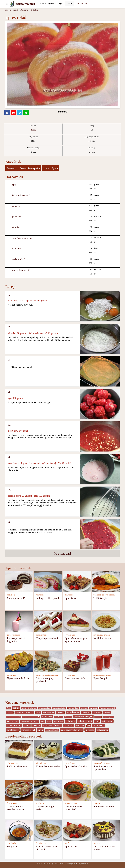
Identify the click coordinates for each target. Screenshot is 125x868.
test (89, 726)
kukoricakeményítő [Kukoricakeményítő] (21, 195)
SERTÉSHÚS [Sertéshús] (11, 675)
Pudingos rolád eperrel (47, 598)
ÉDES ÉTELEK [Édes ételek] (12, 803)
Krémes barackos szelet (48, 766)
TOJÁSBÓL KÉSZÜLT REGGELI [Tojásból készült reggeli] (104, 595)
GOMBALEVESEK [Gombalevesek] (71, 803)
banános (10, 712)
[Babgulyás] (19, 830)
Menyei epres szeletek (47, 638)
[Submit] (70, 4)
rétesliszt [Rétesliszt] (16, 227)
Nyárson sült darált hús (19, 678)
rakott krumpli (85, 721)
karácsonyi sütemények (31, 717)
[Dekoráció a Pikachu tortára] (106, 830)
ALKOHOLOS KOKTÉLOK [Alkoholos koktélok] (103, 675)
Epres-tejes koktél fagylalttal (16, 640)
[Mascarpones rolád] (19, 582)
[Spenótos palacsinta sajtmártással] (106, 750)
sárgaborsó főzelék (52, 725)
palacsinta (71, 721)
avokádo (84, 708)
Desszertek (25, 10)
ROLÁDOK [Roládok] (11, 595)
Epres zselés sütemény (76, 766)
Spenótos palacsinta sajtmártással (104, 768)
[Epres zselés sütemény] (77, 750)
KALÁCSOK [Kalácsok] (69, 595)
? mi (8, 708)
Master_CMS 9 (72, 864)
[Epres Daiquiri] (106, 662)
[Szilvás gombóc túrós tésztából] (48, 830)
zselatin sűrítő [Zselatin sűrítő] (19, 259)
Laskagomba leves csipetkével (74, 808)
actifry (16, 708)
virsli (40, 730)
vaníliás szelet (28, 730)
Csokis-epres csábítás (76, 678)
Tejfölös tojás (100, 598)
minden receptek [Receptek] (12, 10)
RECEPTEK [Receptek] (82, 4)
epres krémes (73, 712)
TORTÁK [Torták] (97, 843)
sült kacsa (68, 725)
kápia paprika (108, 717)
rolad (97, 721)
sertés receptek (14, 725)
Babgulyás (12, 846)
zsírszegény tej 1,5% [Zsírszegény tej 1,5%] (22, 270)
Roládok (34, 10)
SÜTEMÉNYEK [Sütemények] (41, 635)
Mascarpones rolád (17, 598)
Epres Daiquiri (101, 678)
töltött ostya (99, 725)
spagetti (36, 725)
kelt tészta (59, 717)
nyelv (49, 721)
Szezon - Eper (51, 168)
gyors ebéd (86, 712)
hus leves (107, 712)
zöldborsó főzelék (52, 730)
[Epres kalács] (77, 582)
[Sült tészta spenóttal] (106, 790)
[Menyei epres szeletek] (48, 622)
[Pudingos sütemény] (19, 750)
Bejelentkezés (83, 864)
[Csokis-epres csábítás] (77, 662)
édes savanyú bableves (72, 730)
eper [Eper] (14, 185)
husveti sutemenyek (14, 717)
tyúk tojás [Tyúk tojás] (17, 249)
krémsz (98, 717)
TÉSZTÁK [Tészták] (97, 803)
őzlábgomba (103, 730)
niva (42, 721)
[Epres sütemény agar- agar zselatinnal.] (77, 622)
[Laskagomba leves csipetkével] (77, 790)
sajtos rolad (107, 721)
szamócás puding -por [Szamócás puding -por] (22, 238)
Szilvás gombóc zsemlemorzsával (16, 808)
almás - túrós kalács (29, 708)
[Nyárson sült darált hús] (19, 662)
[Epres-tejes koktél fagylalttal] (19, 622)
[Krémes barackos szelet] (48, 750)
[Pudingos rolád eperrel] (48, 582)
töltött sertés (13, 730)
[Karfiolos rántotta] (106, 622)
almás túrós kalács (59, 708)
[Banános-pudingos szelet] (48, 790)
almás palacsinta (44, 708)
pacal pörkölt (58, 721)
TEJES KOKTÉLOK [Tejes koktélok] (14, 635)
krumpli (68, 717)
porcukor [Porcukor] (16, 206)
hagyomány (97, 712)
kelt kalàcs (47, 717)
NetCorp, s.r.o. (52, 864)
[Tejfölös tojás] (106, 582)
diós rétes (60, 712)
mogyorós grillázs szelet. (29, 721)
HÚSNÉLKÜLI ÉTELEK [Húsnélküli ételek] (102, 635)
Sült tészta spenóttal (104, 806)
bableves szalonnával (108, 708)
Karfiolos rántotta (102, 638)
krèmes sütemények (83, 717)
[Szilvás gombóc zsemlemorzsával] (19, 790)
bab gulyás (94, 708)
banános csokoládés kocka (24, 712)
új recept (90, 730)
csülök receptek (49, 712)
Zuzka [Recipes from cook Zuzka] (33, 130)
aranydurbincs (73, 708)
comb (38, 712)
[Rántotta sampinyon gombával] (48, 662)
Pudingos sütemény (17, 766)
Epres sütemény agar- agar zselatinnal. (76, 640)
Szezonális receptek (30, 168)
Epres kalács (71, 598)
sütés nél (80, 725)
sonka (27, 725)
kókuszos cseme (12, 721)
